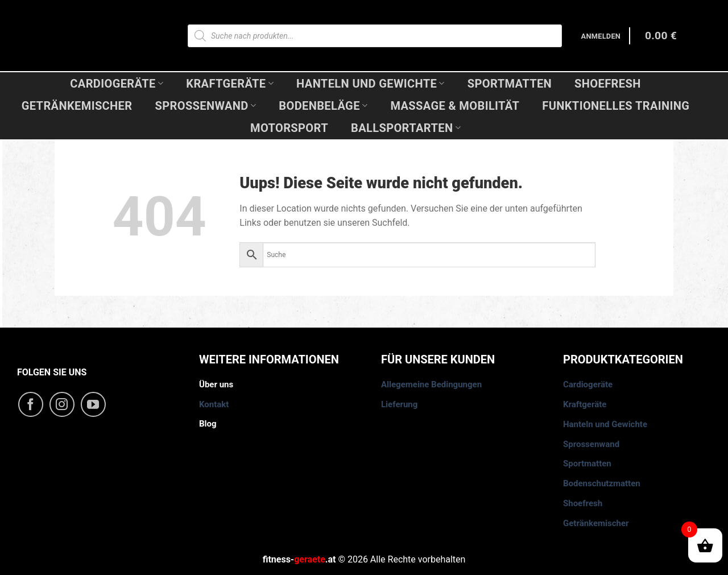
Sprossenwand (205, 106)
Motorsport (289, 128)
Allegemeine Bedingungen (431, 384)
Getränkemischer (77, 106)
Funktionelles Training (616, 106)
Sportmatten (510, 84)
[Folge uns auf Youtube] (93, 404)
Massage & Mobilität (455, 106)
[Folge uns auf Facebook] (31, 404)
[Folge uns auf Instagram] (62, 404)
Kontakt (214, 404)
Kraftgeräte (230, 84)
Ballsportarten (406, 128)
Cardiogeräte (117, 84)
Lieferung (399, 404)
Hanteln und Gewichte (371, 84)
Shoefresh (608, 84)
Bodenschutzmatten (602, 483)
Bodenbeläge (323, 106)
